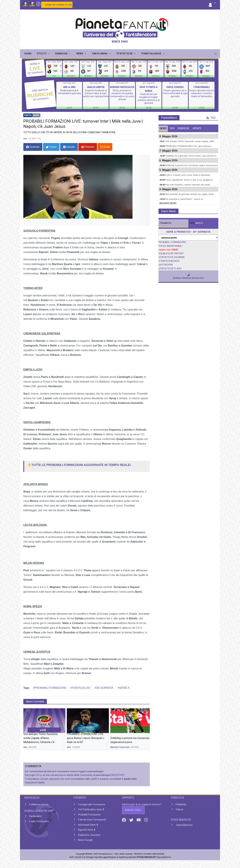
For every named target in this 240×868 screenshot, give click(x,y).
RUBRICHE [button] (61, 54)
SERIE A (124, 688)
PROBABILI (71, 76)
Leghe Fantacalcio (39, 821)
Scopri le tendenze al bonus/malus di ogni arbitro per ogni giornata (96, 93)
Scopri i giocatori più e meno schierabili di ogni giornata (175, 93)
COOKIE (147, 854)
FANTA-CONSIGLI (175, 87)
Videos (179, 809)
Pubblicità (181, 804)
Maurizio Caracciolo (120, 747)
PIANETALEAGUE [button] (152, 54)
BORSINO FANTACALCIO (122, 87)
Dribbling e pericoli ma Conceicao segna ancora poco (192, 165)
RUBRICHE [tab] (183, 128)
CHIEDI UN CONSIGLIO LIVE (58, 5)
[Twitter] (132, 820)
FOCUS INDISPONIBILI (170, 246)
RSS (211, 118)
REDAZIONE (158, 854)
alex (25, 139)
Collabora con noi (39, 804)
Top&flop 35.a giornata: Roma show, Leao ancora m (191, 156)
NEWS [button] (80, 54)
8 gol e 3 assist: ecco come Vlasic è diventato (188, 175)
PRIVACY (138, 854)
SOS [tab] (172, 128)
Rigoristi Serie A (87, 830)
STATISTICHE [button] (125, 54)
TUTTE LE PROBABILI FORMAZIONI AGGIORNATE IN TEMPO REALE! (79, 465)
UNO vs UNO (69, 87)
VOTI (54, 76)
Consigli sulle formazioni (91, 804)
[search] (216, 53)
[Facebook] (124, 820)
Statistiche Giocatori (89, 835)
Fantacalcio (35, 816)
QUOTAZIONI (166, 265)
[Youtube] (139, 820)
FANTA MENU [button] (100, 54)
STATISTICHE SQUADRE (172, 257)
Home (28, 54)
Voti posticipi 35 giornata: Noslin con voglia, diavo (190, 194)
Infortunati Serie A (88, 825)
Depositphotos (184, 825)
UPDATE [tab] (197, 128)
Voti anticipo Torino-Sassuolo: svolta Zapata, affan (190, 141)
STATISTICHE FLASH (170, 269)
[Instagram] (38, 4)
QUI (37, 775)
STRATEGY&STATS (169, 261)
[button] (212, 3)
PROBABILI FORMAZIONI (50, 688)
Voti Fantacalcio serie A (91, 809)
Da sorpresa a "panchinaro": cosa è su (184, 199)
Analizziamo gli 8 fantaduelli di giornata (69, 92)
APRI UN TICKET (133, 810)
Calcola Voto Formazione (92, 820)
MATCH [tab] (166, 223)
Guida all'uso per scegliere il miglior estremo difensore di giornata (149, 99)
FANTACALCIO (81, 688)
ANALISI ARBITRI (96, 87)
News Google (85, 840)
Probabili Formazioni (89, 815)
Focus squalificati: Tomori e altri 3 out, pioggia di (189, 180)
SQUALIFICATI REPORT (171, 254)
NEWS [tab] (163, 128)
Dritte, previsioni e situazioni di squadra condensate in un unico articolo (122, 95)
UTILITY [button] (42, 54)
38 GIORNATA (105, 688)
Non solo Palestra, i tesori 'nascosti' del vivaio (188, 185)
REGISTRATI (118, 775)
